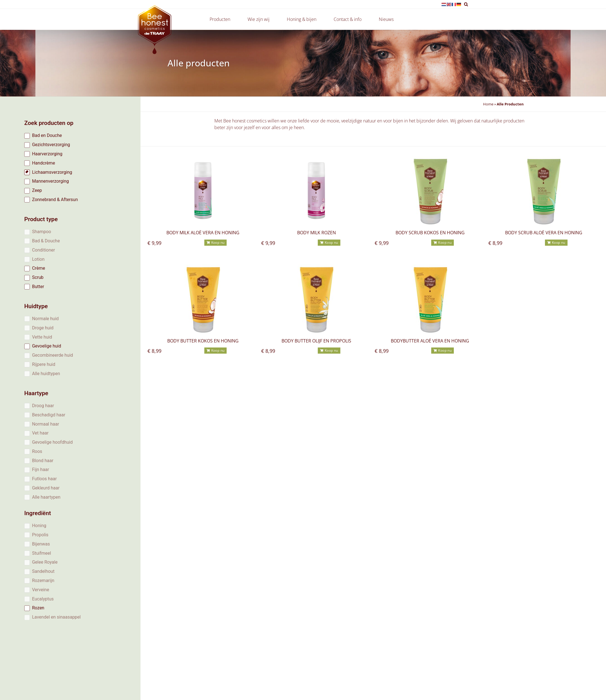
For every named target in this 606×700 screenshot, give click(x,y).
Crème (39, 268)
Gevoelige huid (47, 346)
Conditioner (43, 250)
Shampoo (42, 232)
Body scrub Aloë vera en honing (544, 233)
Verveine (41, 590)
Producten (221, 19)
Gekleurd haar (46, 488)
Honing (39, 526)
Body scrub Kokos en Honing (430, 233)
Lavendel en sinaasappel (56, 617)
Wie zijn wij (260, 19)
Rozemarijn (43, 580)
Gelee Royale (45, 562)
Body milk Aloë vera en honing (203, 233)
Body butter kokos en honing (203, 341)
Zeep (37, 190)
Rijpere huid (44, 364)
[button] (466, 4)
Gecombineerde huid (53, 355)
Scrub (38, 277)
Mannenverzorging (50, 181)
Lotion (38, 259)
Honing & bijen (303, 19)
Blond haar (43, 461)
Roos (37, 451)
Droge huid (43, 328)
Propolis (40, 535)
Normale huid (45, 319)
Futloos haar (44, 479)
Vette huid (42, 337)
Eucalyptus (43, 599)
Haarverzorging (47, 154)
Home (488, 104)
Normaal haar (46, 424)
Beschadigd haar (49, 415)
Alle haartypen (46, 497)
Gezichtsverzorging (51, 145)
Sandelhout (43, 571)
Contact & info (349, 19)
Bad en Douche (47, 135)
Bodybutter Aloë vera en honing (430, 341)
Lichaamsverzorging (52, 172)
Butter (38, 287)
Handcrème (44, 163)
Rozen (38, 608)
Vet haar (40, 433)
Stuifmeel (42, 553)
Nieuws (386, 19)
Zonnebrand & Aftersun (55, 200)
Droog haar (43, 406)
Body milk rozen (317, 233)
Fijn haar (41, 470)
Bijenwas (41, 544)
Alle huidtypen (46, 374)
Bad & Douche (46, 241)
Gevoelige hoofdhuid (52, 442)
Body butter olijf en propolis (316, 341)
